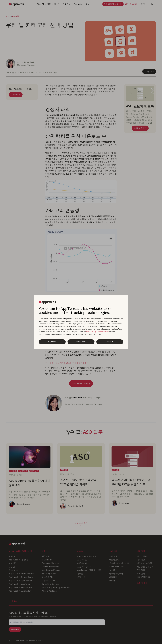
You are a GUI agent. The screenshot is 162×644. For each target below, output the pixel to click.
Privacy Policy (103, 332)
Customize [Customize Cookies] (81, 342)
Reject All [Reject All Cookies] (52, 342)
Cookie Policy (91, 332)
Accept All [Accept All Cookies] (110, 342)
